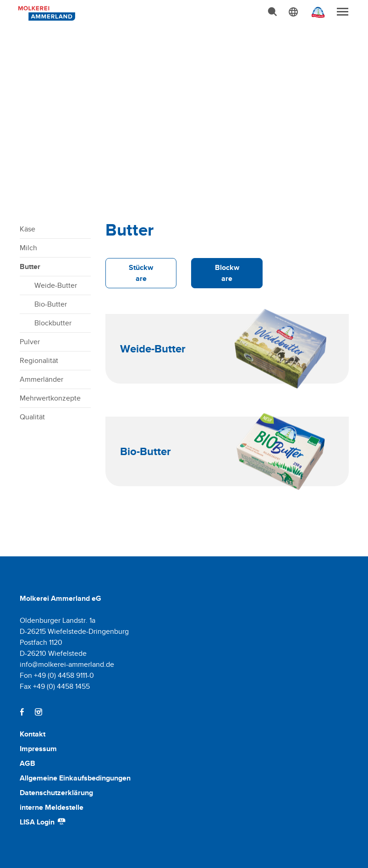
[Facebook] (22, 712)
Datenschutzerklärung (56, 793)
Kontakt (33, 734)
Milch (28, 248)
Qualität (32, 417)
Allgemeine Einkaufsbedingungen (75, 778)
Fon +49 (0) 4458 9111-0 (57, 675)
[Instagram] (38, 712)
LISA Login (43, 822)
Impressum (38, 749)
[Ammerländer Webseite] (315, 15)
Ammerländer (41, 379)
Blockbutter (53, 323)
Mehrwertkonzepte (50, 398)
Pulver (30, 342)
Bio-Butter (51, 304)
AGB (27, 763)
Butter (30, 266)
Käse (27, 229)
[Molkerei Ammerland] (45, 12)
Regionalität (39, 360)
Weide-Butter (56, 285)
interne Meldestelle (52, 807)
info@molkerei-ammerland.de (67, 664)
